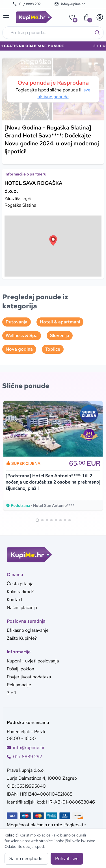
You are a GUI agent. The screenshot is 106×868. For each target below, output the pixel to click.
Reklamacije (19, 685)
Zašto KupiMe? (22, 638)
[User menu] (100, 17)
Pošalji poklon (20, 669)
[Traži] (97, 33)
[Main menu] (6, 17)
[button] (53, 240)
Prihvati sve (67, 858)
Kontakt (15, 600)
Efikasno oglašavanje (28, 630)
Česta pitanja (20, 584)
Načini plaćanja (22, 607)
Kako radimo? (20, 592)
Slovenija (60, 335)
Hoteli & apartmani (60, 322)
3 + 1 (11, 693)
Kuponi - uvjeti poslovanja (33, 661)
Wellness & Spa (22, 335)
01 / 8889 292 (27, 4)
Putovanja (17, 322)
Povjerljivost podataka (29, 677)
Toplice (53, 349)
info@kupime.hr (70, 4)
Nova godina (19, 349)
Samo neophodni (26, 858)
